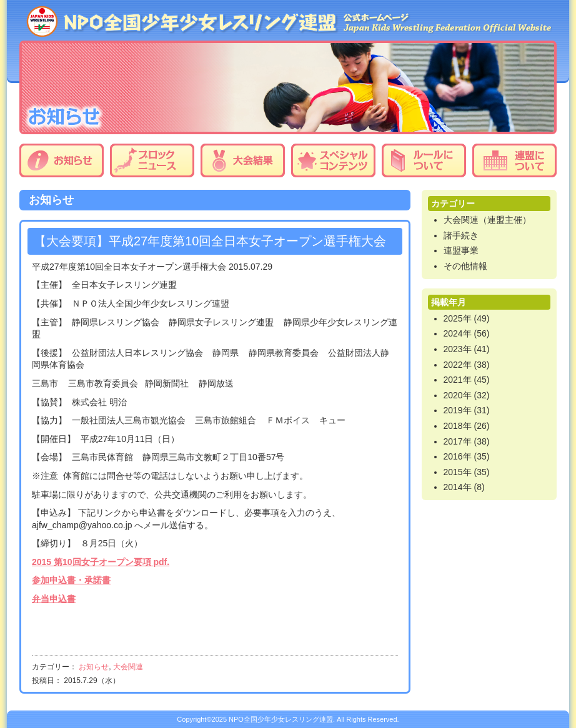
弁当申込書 (54, 599)
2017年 (458, 441)
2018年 (458, 426)
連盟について (514, 160)
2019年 (458, 410)
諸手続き (461, 235)
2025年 (458, 318)
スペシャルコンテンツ (333, 160)
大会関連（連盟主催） (487, 220)
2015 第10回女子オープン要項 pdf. (101, 562)
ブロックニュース (152, 160)
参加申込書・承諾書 (71, 580)
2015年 (458, 472)
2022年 (458, 365)
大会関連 (128, 667)
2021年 (458, 380)
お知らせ (62, 160)
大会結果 (243, 160)
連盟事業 (461, 250)
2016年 (458, 456)
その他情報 (465, 266)
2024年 (458, 333)
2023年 (458, 349)
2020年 (458, 395)
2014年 (458, 487)
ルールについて (424, 160)
